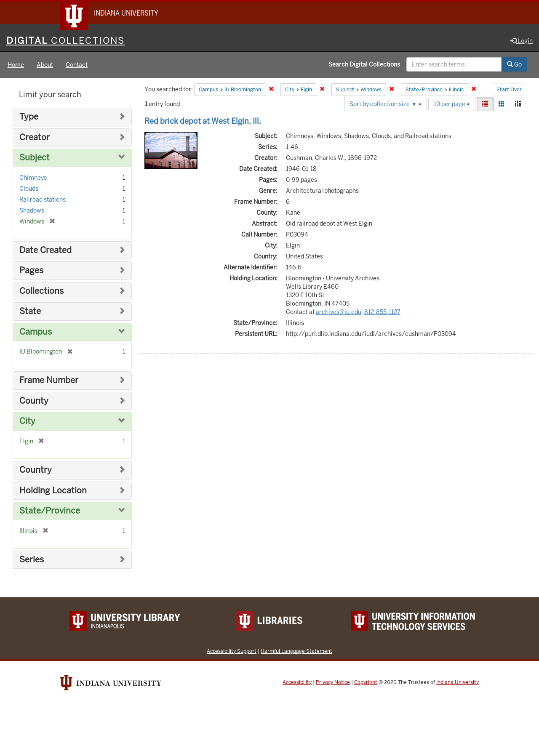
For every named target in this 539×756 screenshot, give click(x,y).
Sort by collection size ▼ (386, 104)
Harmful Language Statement (296, 651)
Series (32, 560)
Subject (35, 158)
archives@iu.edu (339, 312)
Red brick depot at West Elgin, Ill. (203, 121)
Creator (35, 137)
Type (29, 117)
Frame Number (49, 380)
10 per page (452, 104)
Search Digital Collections (364, 64)
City (27, 421)
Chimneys (33, 178)
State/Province (50, 511)
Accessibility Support (232, 651)
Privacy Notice (333, 682)
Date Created (45, 250)
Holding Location (53, 491)
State (30, 311)
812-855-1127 (382, 312)
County (34, 401)
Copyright (366, 682)
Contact (77, 65)
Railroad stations (43, 200)
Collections (41, 291)
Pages (31, 270)
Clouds (29, 189)
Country (36, 470)
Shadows (32, 210)
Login (522, 41)
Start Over (509, 90)
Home (16, 65)
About (45, 65)
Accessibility (297, 682)
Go (514, 64)
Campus (36, 332)
